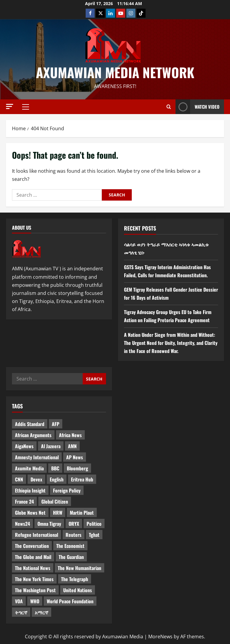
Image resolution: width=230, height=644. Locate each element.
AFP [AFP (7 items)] (56, 424)
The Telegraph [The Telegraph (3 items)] (75, 579)
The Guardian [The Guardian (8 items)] (71, 557)
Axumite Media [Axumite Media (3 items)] (29, 468)
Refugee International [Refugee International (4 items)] (37, 535)
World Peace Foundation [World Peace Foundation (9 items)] (70, 601)
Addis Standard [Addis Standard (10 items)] (30, 424)
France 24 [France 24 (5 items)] (24, 501)
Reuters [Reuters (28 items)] (74, 535)
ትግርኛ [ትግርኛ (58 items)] (21, 612)
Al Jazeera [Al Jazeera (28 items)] (51, 446)
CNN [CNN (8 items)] (19, 479)
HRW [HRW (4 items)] (58, 513)
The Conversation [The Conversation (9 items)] (32, 546)
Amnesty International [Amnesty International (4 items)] (37, 457)
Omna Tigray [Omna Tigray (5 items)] (49, 524)
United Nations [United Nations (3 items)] (78, 590)
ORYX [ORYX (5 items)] (74, 524)
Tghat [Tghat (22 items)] (94, 535)
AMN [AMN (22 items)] (72, 446)
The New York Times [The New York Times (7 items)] (34, 579)
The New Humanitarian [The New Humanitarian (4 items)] (80, 568)
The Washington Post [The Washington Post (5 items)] (35, 590)
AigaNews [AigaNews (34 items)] (24, 446)
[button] (10, 106)
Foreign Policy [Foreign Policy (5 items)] (67, 490)
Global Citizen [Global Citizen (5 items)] (55, 501)
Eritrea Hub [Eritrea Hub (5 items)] (82, 479)
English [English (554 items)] (57, 479)
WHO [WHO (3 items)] (35, 601)
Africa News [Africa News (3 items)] (70, 435)
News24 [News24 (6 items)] (22, 524)
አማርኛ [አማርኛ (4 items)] (41, 612)
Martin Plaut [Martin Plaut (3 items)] (82, 513)
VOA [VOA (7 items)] (19, 601)
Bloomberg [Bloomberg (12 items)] (77, 468)
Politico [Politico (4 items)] (94, 524)
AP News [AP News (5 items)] (75, 457)
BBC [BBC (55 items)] (55, 468)
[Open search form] (169, 107)
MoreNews (160, 637)
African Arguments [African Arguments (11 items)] (33, 435)
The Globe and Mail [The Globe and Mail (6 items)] (33, 557)
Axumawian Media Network (115, 72)
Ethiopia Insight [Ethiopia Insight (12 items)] (30, 490)
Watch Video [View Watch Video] (198, 107)
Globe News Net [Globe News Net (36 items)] (30, 513)
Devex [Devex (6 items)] (36, 479)
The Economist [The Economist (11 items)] (70, 546)
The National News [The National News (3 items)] (33, 568)
